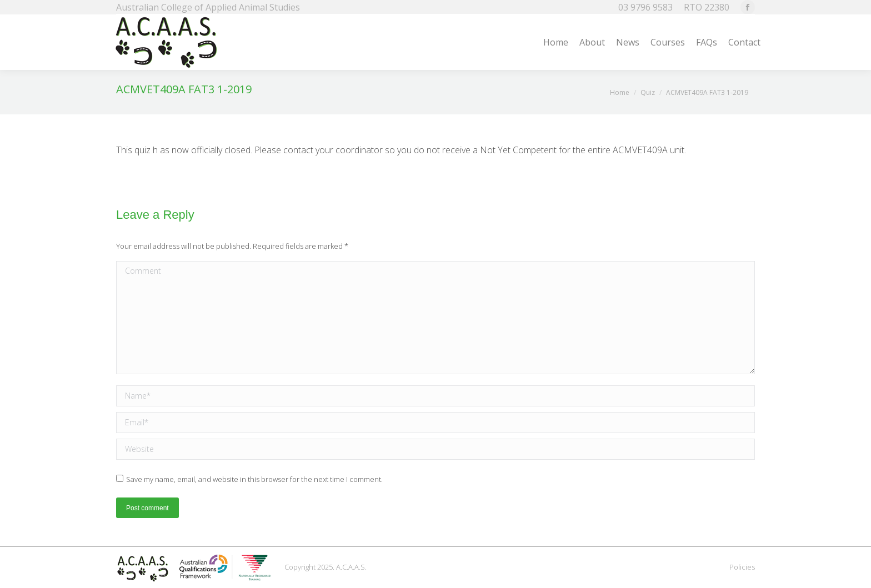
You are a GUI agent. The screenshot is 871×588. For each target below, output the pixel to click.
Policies (742, 567)
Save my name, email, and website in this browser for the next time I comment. (254, 479)
